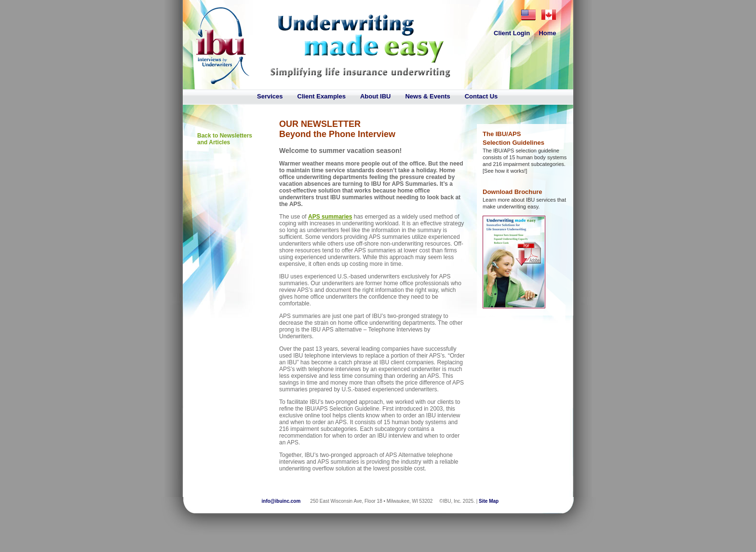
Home (547, 33)
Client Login (512, 33)
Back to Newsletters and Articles (225, 139)
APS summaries (330, 217)
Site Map (489, 501)
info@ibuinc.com (281, 501)
